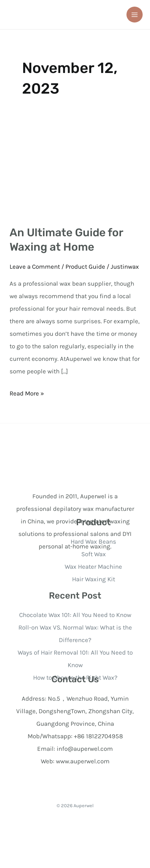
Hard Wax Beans (93, 541)
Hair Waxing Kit (94, 579)
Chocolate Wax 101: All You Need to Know (75, 615)
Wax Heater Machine (93, 567)
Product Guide (85, 266)
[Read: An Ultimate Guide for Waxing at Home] (75, 172)
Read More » (27, 392)
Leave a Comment (35, 266)
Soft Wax (94, 554)
